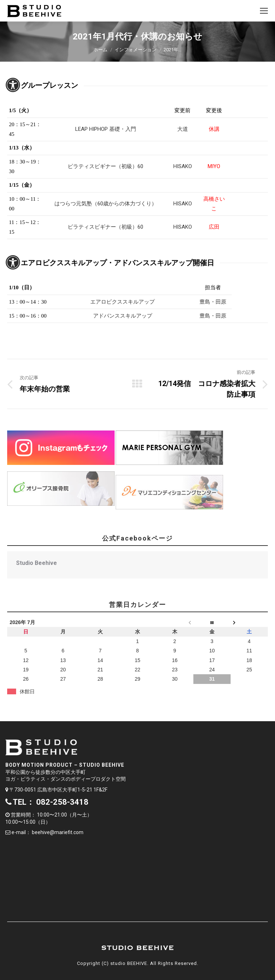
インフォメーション (136, 50)
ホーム (100, 50)
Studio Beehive (37, 563)
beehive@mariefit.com (58, 832)
